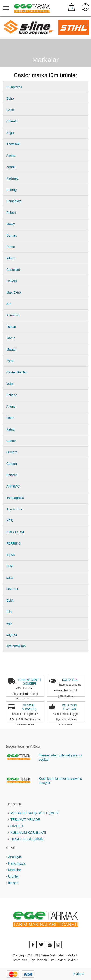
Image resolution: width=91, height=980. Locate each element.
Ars (9, 304)
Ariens (11, 407)
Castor (11, 441)
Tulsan (11, 327)
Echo (10, 98)
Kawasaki (13, 144)
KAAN (11, 555)
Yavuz (11, 338)
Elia (9, 612)
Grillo (10, 110)
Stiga (10, 133)
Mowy (11, 224)
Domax (11, 235)
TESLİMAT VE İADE (25, 820)
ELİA (10, 600)
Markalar (14, 870)
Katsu (10, 429)
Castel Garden (17, 372)
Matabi (11, 349)
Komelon (13, 315)
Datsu (11, 247)
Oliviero (12, 452)
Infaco (11, 258)
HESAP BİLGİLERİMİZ (27, 839)
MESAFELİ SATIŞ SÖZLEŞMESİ (35, 813)
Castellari (13, 270)
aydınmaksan (16, 646)
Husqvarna (14, 87)
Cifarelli (12, 121)
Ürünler (14, 876)
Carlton (12, 464)
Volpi (10, 384)
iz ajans (79, 974)
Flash (10, 418)
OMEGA (12, 589)
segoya (12, 635)
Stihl (9, 566)
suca (10, 578)
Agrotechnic (15, 509)
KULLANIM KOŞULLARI (28, 833)
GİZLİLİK (17, 826)
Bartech (12, 475)
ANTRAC (13, 486)
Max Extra (14, 292)
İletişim (13, 883)
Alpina (11, 156)
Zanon (11, 167)
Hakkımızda (17, 863)
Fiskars (12, 281)
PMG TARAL (16, 532)
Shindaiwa (14, 201)
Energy (11, 190)
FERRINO (14, 543)
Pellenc (12, 395)
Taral (10, 361)
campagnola (15, 498)
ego (9, 623)
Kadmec (12, 178)
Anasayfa (15, 857)
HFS (10, 521)
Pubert (11, 213)
